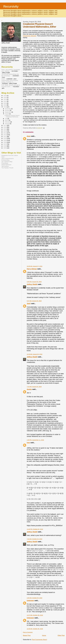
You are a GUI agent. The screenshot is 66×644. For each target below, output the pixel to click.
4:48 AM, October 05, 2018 (35, 598)
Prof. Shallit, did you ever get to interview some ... (11, 86)
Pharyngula (5, 163)
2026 (5, 96)
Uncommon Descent (30, 36)
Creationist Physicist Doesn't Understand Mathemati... (12, 116)
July (6, 119)
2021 (5, 101)
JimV (29, 304)
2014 (5, 131)
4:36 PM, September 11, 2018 (35, 440)
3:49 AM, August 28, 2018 (34, 282)
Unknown (30, 601)
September (8, 112)
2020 (5, 103)
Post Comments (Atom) (39, 640)
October (7, 110)
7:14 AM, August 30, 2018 (34, 387)
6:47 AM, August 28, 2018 (34, 301)
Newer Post (27, 635)
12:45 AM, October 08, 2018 (35, 629)
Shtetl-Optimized (6, 165)
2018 (5, 107)
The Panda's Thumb (7, 168)
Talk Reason (5, 166)
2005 (5, 148)
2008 (5, 142)
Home (44, 635)
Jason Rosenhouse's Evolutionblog (8, 159)
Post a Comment (28, 632)
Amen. (3, 79)
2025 (5, 97)
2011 (5, 137)
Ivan (28, 443)
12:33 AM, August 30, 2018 (35, 354)
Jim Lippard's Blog (7, 162)
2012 (5, 135)
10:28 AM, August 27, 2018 (35, 266)
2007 (5, 144)
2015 (5, 129)
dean (29, 136)
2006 (5, 146)
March (7, 120)
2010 (5, 138)
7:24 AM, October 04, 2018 (35, 539)
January (7, 124)
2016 (5, 127)
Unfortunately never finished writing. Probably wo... (10, 81)
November (8, 109)
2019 (5, 105)
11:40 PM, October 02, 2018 (35, 529)
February (8, 122)
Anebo (29, 389)
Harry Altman (32, 269)
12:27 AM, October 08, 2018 (35, 615)
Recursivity (11, 6)
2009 (5, 140)
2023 (5, 99)
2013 (5, 133)
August (7, 114)
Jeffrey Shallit (32, 284)
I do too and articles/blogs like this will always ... (10, 75)
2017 (5, 125)
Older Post (61, 635)
